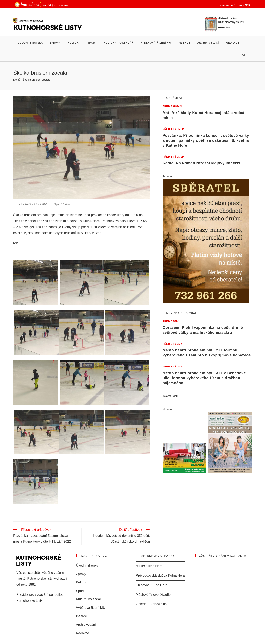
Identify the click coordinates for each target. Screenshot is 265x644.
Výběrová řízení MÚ (91, 608)
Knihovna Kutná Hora (152, 585)
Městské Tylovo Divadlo (153, 595)
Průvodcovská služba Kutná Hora (160, 576)
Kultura (81, 583)
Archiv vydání (86, 625)
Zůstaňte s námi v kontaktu (223, 556)
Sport (57, 204)
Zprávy (66, 204)
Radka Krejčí (24, 204)
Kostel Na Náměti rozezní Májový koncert (201, 163)
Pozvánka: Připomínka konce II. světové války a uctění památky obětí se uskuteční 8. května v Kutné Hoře (206, 140)
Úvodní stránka (87, 566)
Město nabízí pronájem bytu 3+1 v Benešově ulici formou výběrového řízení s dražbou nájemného (204, 378)
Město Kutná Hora (149, 566)
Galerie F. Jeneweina (151, 604)
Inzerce (81, 616)
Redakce (83, 633)
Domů (17, 80)
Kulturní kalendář (89, 600)
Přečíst (224, 28)
